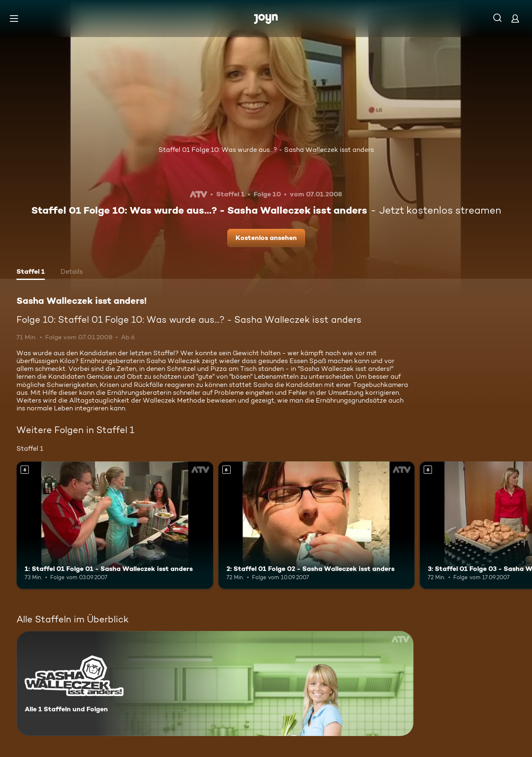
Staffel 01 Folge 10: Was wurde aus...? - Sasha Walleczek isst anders (266, 150)
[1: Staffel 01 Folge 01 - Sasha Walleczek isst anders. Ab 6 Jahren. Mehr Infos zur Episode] (115, 525)
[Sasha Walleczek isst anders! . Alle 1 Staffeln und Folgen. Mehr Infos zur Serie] (215, 684)
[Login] (515, 18)
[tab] (31, 273)
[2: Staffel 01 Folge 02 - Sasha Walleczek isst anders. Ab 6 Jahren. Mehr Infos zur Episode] (317, 525)
